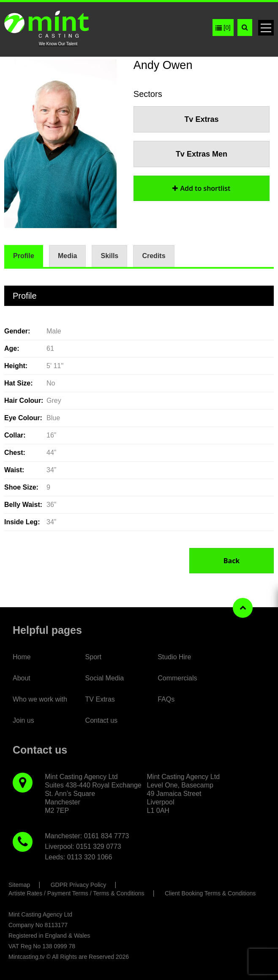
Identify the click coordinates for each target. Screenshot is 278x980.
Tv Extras (201, 119)
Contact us (101, 720)
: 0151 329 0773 (97, 846)
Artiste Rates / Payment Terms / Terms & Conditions (76, 893)
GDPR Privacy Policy (78, 885)
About (22, 678)
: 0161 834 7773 (105, 836)
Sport (93, 657)
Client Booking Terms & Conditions (210, 893)
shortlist (201, 188)
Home (22, 657)
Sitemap (19, 885)
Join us (23, 720)
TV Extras (100, 699)
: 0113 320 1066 (88, 857)
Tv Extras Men (202, 154)
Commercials (177, 678)
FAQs (166, 699)
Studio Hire (174, 657)
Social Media (105, 678)
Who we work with (40, 699)
